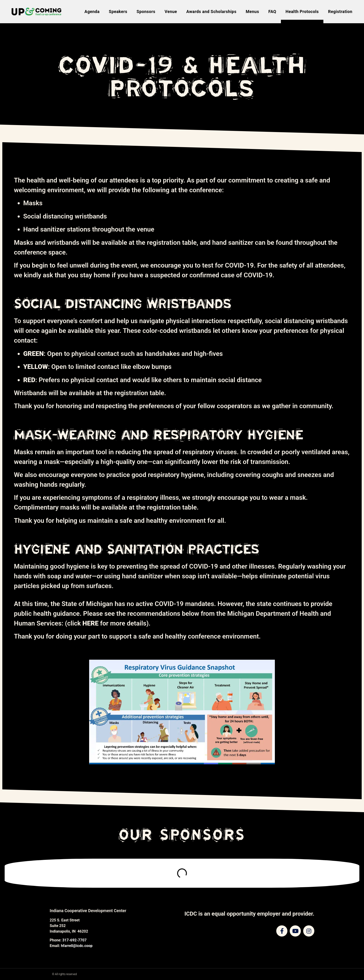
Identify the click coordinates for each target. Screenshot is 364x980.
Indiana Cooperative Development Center (88, 911)
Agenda (92, 12)
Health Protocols (302, 12)
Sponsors (146, 12)
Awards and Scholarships (211, 12)
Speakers (118, 12)
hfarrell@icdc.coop (77, 946)
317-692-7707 (74, 940)
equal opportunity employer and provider (262, 914)
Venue (171, 12)
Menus (252, 12)
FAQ (272, 12)
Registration (340, 12)
